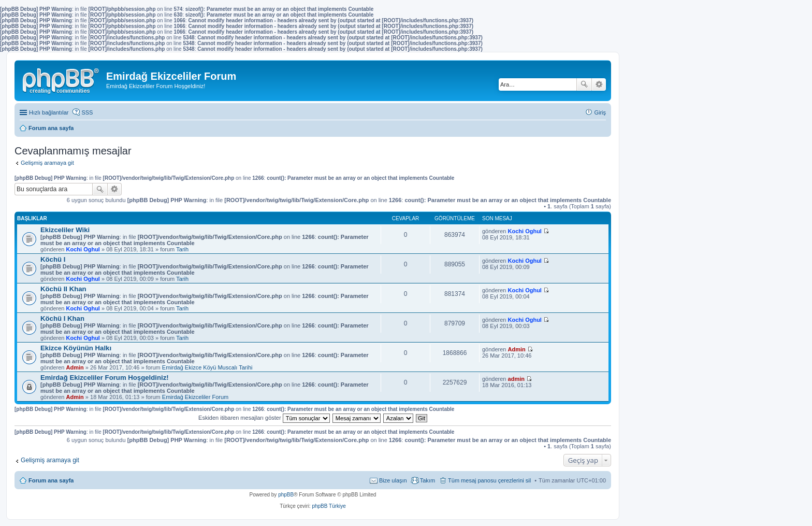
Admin (75, 367)
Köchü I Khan (62, 318)
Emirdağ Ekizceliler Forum (195, 397)
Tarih (182, 249)
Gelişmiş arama (599, 84)
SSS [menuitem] (87, 112)
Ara (584, 84)
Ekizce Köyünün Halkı (76, 348)
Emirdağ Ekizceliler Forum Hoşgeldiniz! (105, 378)
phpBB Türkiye (329, 506)
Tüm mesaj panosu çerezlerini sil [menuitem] (489, 480)
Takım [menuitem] (427, 480)
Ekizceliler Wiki (65, 230)
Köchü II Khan (63, 289)
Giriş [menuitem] (600, 112)
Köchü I (53, 259)
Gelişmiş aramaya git (47, 163)
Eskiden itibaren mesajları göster (264, 418)
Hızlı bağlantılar (49, 112)
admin (516, 379)
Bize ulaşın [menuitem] (393, 480)
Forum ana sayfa (51, 480)
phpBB (286, 495)
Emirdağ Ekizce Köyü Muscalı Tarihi (207, 367)
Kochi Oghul (83, 249)
